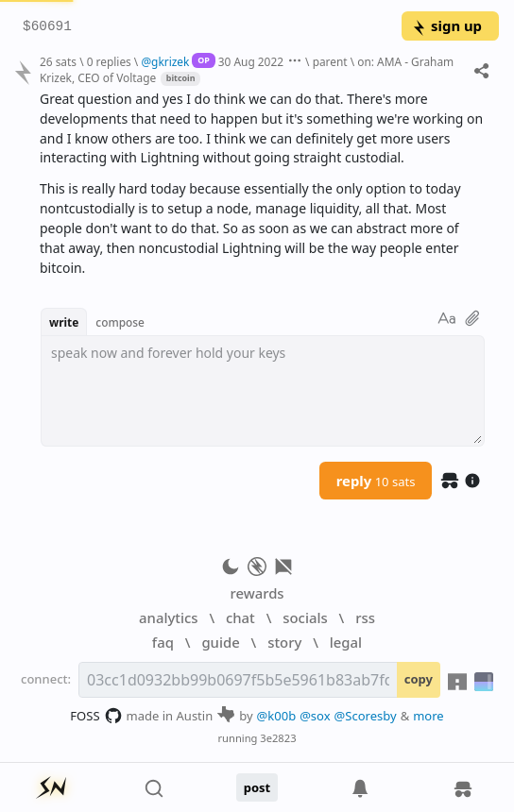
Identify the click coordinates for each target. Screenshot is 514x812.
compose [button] (120, 322)
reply (376, 481)
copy (419, 679)
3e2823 (278, 738)
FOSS (96, 716)
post (257, 787)
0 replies (109, 61)
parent (330, 61)
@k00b (277, 716)
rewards (257, 593)
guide (220, 642)
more (428, 716)
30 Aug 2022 (251, 61)
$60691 (47, 27)
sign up (446, 25)
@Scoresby (366, 716)
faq (163, 642)
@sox (315, 716)
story (284, 642)
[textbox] (263, 391)
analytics (168, 617)
